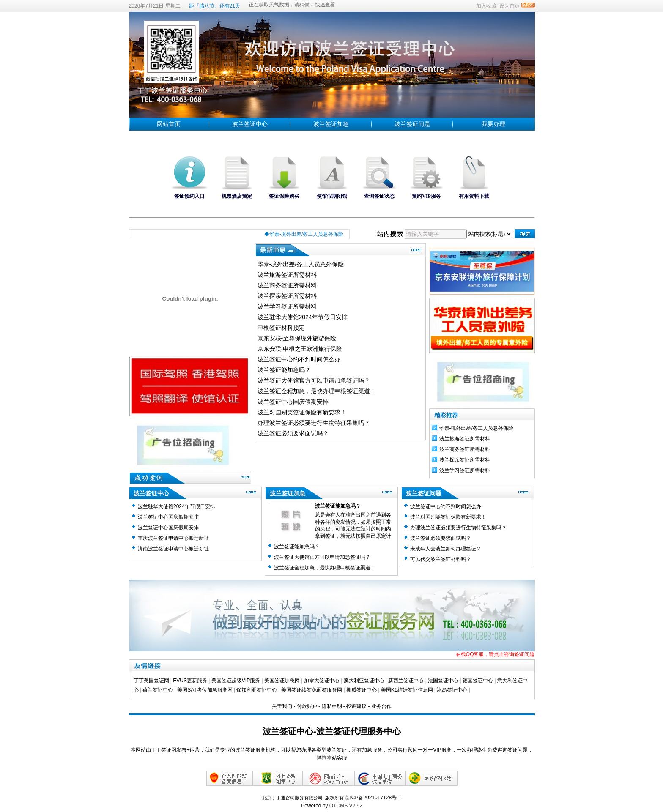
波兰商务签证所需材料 (287, 285)
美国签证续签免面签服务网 (312, 690)
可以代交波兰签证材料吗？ (441, 559)
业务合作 (381, 706)
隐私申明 (332, 706)
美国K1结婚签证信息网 (407, 690)
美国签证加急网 (282, 681)
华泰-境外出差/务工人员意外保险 (301, 264)
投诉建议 (356, 706)
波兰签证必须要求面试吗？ (293, 433)
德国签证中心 (478, 681)
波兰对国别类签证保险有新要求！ (302, 412)
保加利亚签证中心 (257, 690)
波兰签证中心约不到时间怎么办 (299, 359)
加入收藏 (486, 6)
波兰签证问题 (412, 124)
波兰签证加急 (331, 124)
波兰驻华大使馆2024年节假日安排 (303, 317)
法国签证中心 (443, 681)
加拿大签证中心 (322, 681)
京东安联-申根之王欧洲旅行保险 (300, 349)
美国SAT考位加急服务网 (205, 690)
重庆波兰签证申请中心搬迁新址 (173, 538)
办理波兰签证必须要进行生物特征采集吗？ (314, 423)
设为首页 (510, 6)
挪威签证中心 (362, 690)
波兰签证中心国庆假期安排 (293, 402)
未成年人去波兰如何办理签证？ (446, 549)
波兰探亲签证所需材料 (287, 296)
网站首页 (169, 124)
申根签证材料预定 (281, 328)
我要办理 (493, 124)
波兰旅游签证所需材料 (287, 275)
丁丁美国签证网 (151, 681)
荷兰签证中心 (158, 690)
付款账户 (307, 706)
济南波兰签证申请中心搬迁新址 (173, 549)
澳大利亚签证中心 (364, 681)
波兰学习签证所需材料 (287, 306)
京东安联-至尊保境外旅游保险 (297, 338)
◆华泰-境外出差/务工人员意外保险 (307, 234)
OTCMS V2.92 (346, 806)
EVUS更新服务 (190, 681)
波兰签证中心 (250, 124)
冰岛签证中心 (452, 690)
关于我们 (282, 706)
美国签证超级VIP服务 (236, 681)
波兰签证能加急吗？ (284, 370)
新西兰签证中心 (406, 681)
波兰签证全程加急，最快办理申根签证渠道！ (317, 391)
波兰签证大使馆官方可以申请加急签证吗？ (314, 380)
